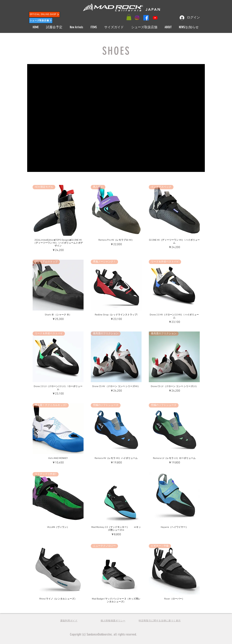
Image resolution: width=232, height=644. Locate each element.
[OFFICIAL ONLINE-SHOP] (44, 14)
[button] (129, 17)
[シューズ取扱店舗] (41, 20)
